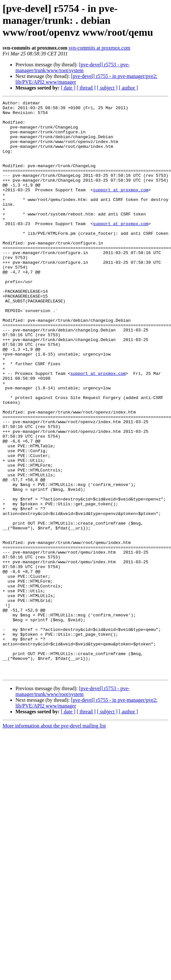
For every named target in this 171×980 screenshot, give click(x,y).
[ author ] (128, 88)
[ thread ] (86, 88)
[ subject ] (107, 88)
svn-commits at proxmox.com (100, 48)
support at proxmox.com (121, 208)
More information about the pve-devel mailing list (54, 841)
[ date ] (68, 88)
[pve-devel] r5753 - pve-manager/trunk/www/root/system (72, 67)
